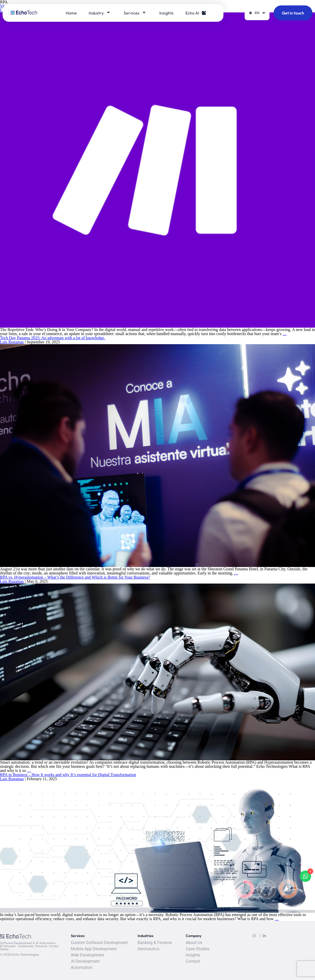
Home (71, 13)
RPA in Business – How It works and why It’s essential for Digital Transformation (68, 775)
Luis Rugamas (12, 342)
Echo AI (196, 13)
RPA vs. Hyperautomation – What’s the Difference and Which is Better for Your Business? (75, 577)
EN (257, 13)
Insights (166, 13)
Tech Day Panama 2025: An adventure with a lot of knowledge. (52, 338)
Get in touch (293, 13)
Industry (100, 13)
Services (135, 13)
